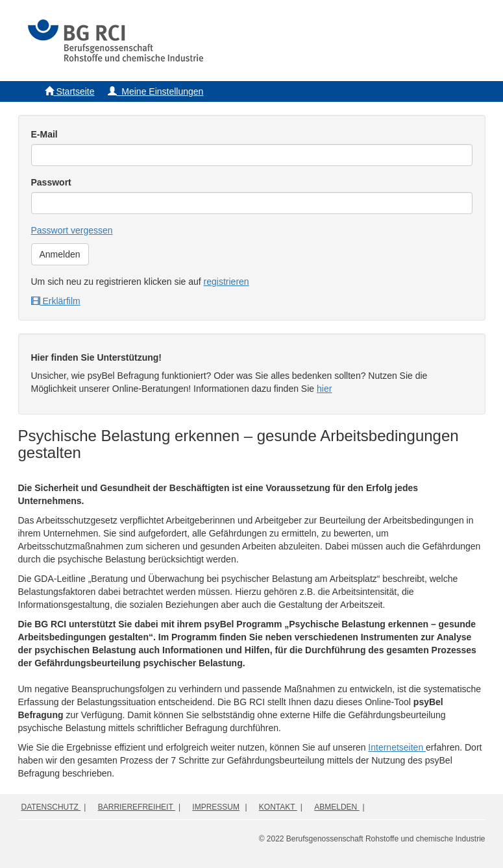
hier (324, 389)
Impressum (216, 807)
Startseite (70, 91)
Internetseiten (397, 747)
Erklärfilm (56, 301)
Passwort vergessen (72, 230)
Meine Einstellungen (156, 91)
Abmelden (337, 807)
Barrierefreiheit (137, 807)
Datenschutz (51, 807)
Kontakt (278, 807)
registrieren (227, 282)
